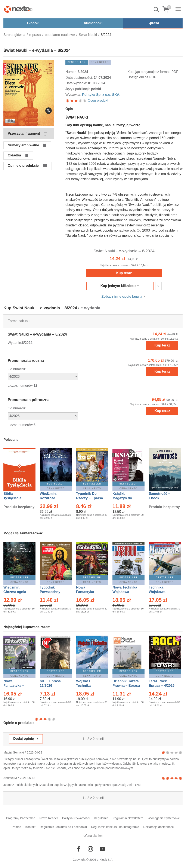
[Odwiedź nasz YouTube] (102, 849)
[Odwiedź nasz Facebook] (78, 849)
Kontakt (30, 827)
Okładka (14, 155)
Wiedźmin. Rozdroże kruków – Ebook (53, 498)
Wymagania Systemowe (164, 818)
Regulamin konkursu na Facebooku (63, 827)
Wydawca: (74, 95)
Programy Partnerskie (21, 818)
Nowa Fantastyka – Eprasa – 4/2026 (16, 686)
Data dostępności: (80, 78)
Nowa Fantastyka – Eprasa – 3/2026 (89, 592)
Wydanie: (15, 343)
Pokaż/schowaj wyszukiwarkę (157, 10)
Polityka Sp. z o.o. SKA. (101, 95)
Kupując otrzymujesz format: (149, 72)
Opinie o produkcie (23, 166)
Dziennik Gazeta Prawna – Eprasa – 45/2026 (126, 686)
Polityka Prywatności (76, 818)
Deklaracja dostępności (159, 827)
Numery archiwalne (23, 145)
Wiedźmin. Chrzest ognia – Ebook (16, 592)
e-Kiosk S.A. (105, 860)
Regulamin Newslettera (128, 818)
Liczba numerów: (21, 386)
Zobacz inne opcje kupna (122, 297)
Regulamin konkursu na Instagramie (115, 827)
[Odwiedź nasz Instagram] (90, 849)
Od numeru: (17, 369)
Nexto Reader (49, 818)
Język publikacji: (78, 89)
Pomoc (16, 827)
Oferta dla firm (93, 836)
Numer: (72, 72)
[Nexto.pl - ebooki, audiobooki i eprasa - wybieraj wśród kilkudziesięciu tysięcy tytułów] (19, 9)
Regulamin (101, 818)
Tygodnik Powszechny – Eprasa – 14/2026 (54, 592)
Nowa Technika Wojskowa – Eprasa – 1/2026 (125, 592)
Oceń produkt (87, 100)
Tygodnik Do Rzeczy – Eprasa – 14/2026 (89, 498)
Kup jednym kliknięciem (120, 286)
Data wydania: (77, 83)
